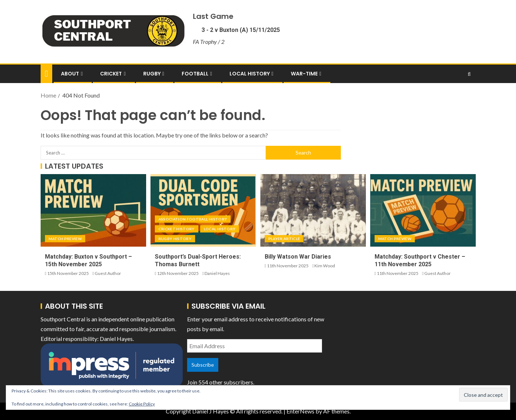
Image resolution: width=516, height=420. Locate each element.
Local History (250, 74)
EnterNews (300, 411)
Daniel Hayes (217, 273)
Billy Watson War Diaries (298, 257)
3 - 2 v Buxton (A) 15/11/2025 (240, 30)
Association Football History (193, 219)
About (70, 74)
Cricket (111, 74)
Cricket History (177, 229)
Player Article (284, 239)
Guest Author (108, 273)
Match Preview (65, 239)
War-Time (304, 74)
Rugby (152, 74)
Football (195, 74)
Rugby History (175, 239)
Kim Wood (325, 266)
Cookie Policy (142, 404)
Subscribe (203, 365)
